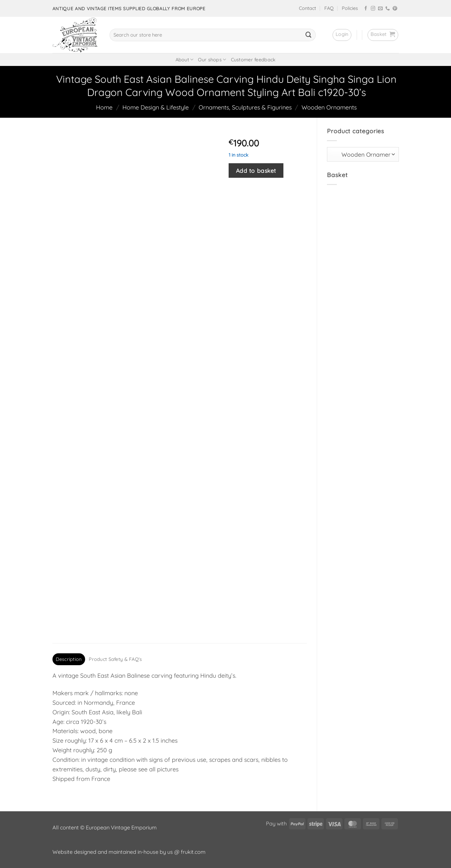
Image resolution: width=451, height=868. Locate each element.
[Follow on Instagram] (373, 9)
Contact (307, 8)
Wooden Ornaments (329, 107)
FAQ (329, 8)
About (185, 60)
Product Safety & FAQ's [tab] (115, 659)
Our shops (212, 60)
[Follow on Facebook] (366, 9)
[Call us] (388, 9)
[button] (342, 35)
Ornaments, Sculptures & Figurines (245, 107)
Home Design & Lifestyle (156, 107)
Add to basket (256, 170)
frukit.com (193, 852)
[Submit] (308, 35)
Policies (350, 8)
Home (104, 107)
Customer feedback (253, 60)
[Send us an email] (380, 9)
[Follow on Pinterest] (395, 9)
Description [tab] (69, 659)
